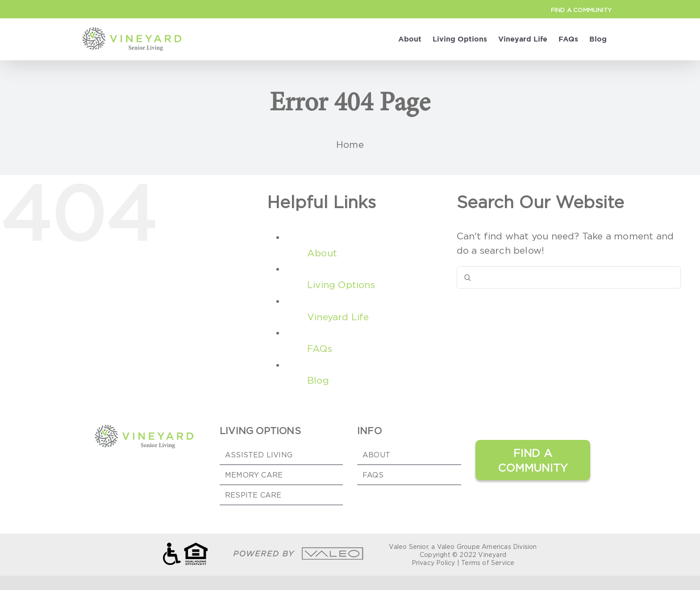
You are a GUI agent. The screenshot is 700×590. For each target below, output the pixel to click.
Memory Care (254, 475)
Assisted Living (259, 455)
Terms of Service (488, 563)
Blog (318, 380)
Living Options (341, 285)
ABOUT (376, 455)
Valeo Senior (408, 546)
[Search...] (569, 277)
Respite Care (253, 495)
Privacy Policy (433, 563)
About (322, 253)
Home (350, 144)
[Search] (468, 277)
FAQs (320, 349)
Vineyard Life (338, 317)
